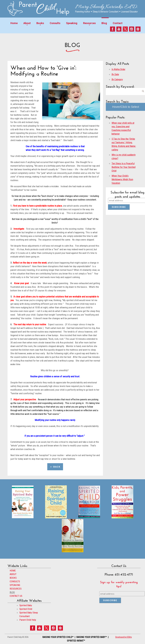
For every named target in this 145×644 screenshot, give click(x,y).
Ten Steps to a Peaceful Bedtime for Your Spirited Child (124, 167)
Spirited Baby (26, 605)
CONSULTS (15, 581)
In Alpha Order (118, 69)
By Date (115, 74)
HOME (13, 571)
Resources (89, 23)
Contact (118, 23)
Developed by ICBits (124, 637)
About (27, 23)
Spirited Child (26, 609)
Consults (55, 23)
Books (40, 23)
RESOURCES (16, 589)
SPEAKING (15, 585)
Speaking (72, 23)
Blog (104, 23)
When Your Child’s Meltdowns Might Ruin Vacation (122, 179)
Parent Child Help (28, 620)
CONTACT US (16, 596)
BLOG (12, 592)
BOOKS (13, 578)
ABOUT (13, 574)
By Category (117, 79)
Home (14, 23)
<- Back (55, 467)
